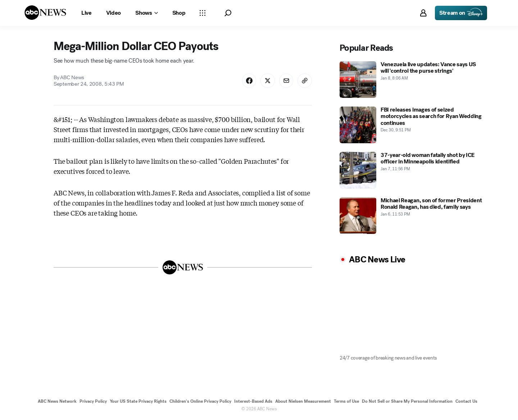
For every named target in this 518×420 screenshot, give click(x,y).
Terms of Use (346, 401)
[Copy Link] (305, 81)
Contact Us (466, 401)
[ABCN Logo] (45, 13)
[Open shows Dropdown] (146, 13)
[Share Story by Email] (286, 81)
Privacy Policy (93, 401)
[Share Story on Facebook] (249, 81)
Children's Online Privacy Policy (200, 401)
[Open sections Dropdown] (203, 13)
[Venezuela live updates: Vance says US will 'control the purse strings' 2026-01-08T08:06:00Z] (412, 80)
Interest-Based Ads (253, 401)
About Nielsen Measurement (303, 401)
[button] (228, 13)
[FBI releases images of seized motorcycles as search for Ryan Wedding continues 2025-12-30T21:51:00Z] (412, 125)
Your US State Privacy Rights (138, 401)
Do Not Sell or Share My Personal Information (407, 401)
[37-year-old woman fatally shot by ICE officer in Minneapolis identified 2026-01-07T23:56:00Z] (412, 170)
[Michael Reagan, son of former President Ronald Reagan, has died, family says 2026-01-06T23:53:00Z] (412, 216)
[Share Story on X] (267, 81)
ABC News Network (57, 401)
